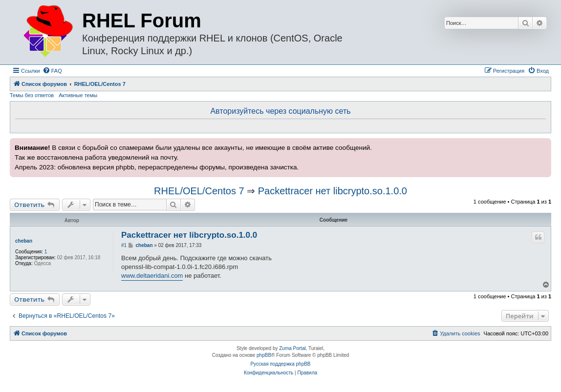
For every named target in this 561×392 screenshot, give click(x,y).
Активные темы (78, 95)
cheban (24, 241)
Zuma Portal (292, 348)
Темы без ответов (32, 95)
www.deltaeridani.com (152, 276)
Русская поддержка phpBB (280, 364)
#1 (124, 245)
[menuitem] (52, 71)
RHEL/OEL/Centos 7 (199, 191)
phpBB (264, 355)
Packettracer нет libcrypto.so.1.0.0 (333, 191)
